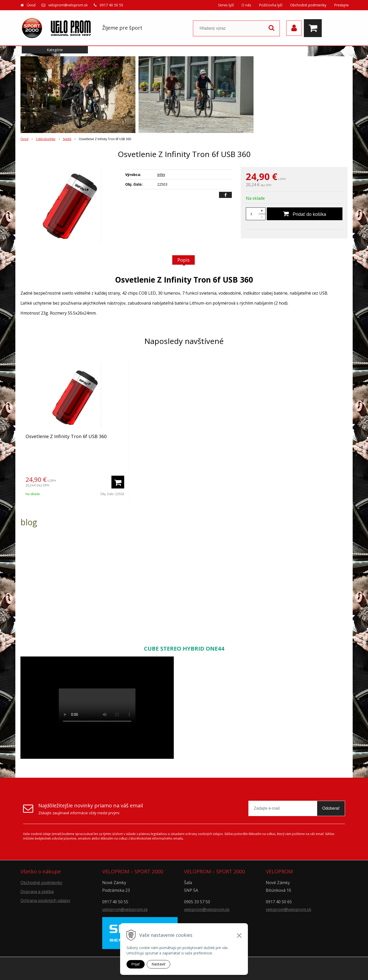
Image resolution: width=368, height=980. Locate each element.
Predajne (341, 5)
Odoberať (331, 808)
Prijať (136, 964)
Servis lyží (226, 5)
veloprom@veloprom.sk (68, 5)
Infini (161, 175)
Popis (183, 260)
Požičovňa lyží (271, 5)
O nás (246, 5)
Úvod (31, 5)
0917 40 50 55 (111, 5)
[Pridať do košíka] (305, 214)
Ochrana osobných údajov (45, 900)
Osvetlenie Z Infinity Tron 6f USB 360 (66, 436)
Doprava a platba (37, 892)
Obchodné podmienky (308, 5)
